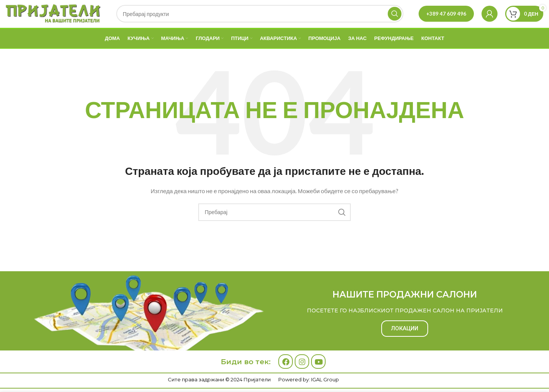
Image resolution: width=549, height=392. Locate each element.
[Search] (260, 20)
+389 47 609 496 (446, 19)
